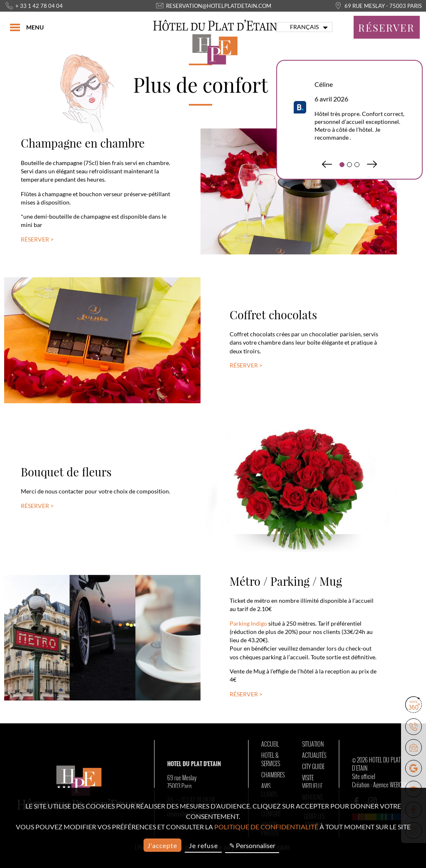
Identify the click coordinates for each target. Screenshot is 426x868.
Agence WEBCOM (391, 785)
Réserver (386, 27)
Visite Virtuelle (312, 782)
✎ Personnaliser (252, 845)
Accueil (270, 744)
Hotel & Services (271, 759)
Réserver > (37, 239)
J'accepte (162, 845)
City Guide (313, 767)
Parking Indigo (248, 623)
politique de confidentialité (266, 827)
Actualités (314, 755)
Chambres (273, 775)
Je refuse (203, 845)
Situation (313, 744)
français (304, 27)
